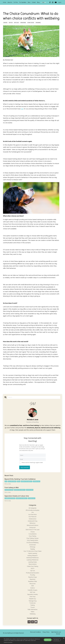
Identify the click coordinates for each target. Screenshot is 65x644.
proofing (23, 23)
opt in (11, 23)
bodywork (33, 529)
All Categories (33, 508)
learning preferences (32, 563)
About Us (10, 2)
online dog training (32, 570)
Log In (60, 2)
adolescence (32, 519)
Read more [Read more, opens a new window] (33, 640)
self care (33, 598)
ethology (33, 549)
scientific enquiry (32, 596)
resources (32, 589)
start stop (31, 23)
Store (29, 2)
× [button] (64, 638)
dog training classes (33, 540)
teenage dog (33, 607)
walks (32, 619)
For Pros (16, 2)
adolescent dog (32, 522)
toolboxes (33, 609)
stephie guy (36, 481)
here (22, 109)
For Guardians (23, 2)
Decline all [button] (57, 640)
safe (19, 481)
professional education (32, 577)
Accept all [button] (48, 640)
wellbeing (32, 621)
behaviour (32, 524)
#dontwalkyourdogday (32, 510)
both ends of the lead (32, 531)
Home (5, 2)
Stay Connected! (25, 467)
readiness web (9, 490)
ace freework (32, 517)
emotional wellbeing (33, 545)
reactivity (33, 584)
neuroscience (33, 568)
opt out (17, 23)
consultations (33, 536)
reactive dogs (32, 582)
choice (5, 23)
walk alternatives (33, 616)
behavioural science (33, 526)
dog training (33, 538)
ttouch (33, 614)
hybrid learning (33, 556)
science (32, 593)
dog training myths (33, 543)
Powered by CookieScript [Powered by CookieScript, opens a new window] (8, 642)
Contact (34, 2)
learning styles (32, 566)
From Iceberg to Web (12, 487)
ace (6, 481)
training (38, 23)
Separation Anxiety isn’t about (17, 496)
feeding (33, 552)
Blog (38, 2)
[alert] (32, 640)
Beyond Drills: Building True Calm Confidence (20, 479)
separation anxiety (26, 481)
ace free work (12, 481)
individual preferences (32, 561)
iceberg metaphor (10, 498)
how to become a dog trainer (32, 554)
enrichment (33, 547)
